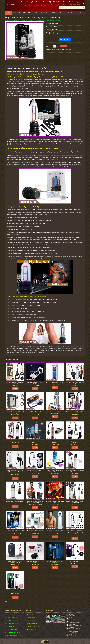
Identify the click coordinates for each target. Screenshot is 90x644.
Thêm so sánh (58, 50)
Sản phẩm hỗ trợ (72, 13)
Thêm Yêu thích (50, 50)
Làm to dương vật (53, 13)
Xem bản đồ (73, 633)
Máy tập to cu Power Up (75, 561)
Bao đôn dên (63, 13)
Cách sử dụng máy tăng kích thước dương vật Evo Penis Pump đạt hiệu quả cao (75, 532)
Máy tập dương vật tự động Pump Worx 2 (15, 501)
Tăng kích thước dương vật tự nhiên (55, 412)
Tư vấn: (49, 33)
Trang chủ (9, 13)
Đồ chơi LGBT (36, 13)
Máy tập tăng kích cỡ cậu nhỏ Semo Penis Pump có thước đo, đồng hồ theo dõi (15, 472)
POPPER (79, 13)
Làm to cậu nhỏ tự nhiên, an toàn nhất (15, 441)
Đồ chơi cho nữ (27, 13)
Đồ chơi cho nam (17, 13)
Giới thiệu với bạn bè (67, 50)
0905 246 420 (58, 33)
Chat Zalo (66, 39)
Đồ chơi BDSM (44, 13)
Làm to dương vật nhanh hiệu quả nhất (55, 382)
